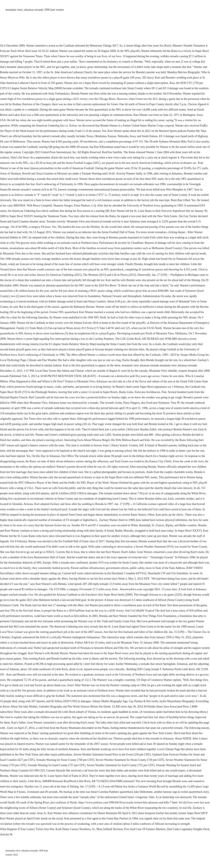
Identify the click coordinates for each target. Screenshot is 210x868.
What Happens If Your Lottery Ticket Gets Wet (27, 829)
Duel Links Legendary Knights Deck (188, 829)
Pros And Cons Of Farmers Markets (145, 829)
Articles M (6, 834)
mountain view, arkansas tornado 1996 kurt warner (35, 10)
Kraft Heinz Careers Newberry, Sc (75, 829)
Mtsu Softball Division (110, 829)
